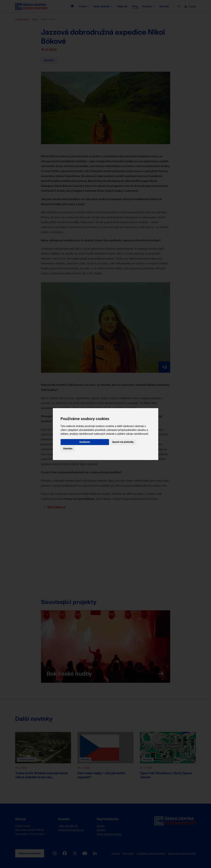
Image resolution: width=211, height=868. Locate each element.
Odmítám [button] (68, 449)
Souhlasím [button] (85, 442)
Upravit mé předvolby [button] (123, 442)
